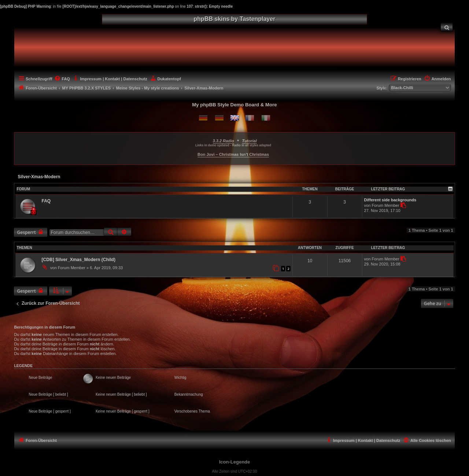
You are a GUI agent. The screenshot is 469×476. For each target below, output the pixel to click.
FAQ (46, 201)
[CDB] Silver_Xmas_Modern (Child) (78, 260)
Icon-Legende (235, 462)
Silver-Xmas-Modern (39, 177)
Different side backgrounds (390, 200)
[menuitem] (447, 27)
